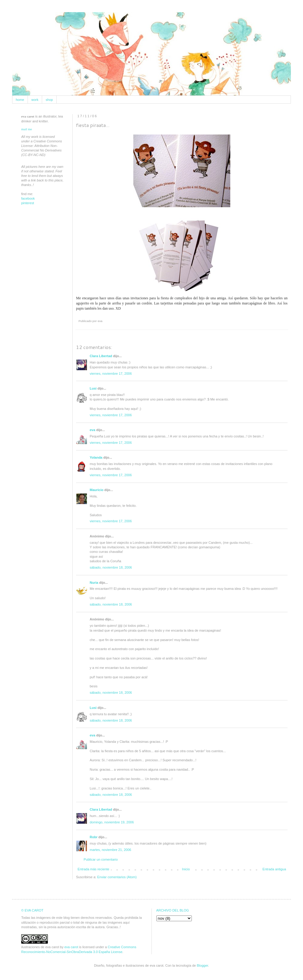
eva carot (71, 947)
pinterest (28, 203)
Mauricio (97, 490)
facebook (28, 198)
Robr (94, 837)
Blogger (203, 965)
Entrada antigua (274, 869)
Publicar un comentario (101, 859)
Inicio (186, 869)
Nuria (94, 583)
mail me (27, 129)
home (20, 100)
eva (92, 430)
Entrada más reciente (93, 869)
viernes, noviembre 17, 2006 (111, 374)
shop (49, 100)
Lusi (93, 388)
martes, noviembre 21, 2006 (110, 850)
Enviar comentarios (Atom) (117, 877)
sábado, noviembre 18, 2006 (111, 567)
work (35, 100)
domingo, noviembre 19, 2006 (112, 822)
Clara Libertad (101, 356)
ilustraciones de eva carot (40, 947)
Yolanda (96, 457)
